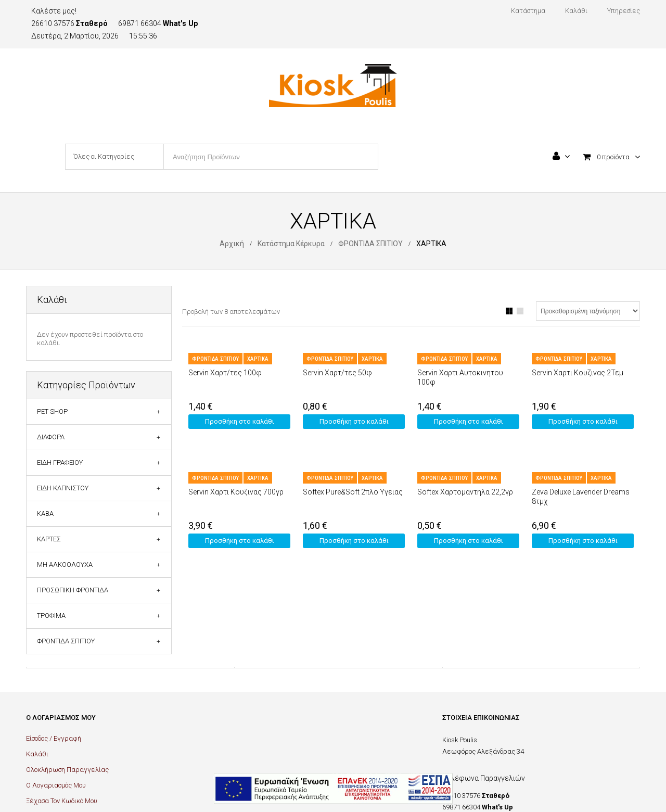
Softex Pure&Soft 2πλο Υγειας (353, 492)
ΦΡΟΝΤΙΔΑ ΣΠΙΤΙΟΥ (370, 244)
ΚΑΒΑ (45, 513)
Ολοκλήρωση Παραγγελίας (67, 770)
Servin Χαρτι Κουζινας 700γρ (236, 492)
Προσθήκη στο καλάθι (240, 421)
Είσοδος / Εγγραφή (54, 738)
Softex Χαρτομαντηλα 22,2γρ (465, 492)
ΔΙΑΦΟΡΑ (51, 437)
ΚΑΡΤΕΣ (49, 539)
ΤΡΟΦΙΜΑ (51, 616)
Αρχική (232, 244)
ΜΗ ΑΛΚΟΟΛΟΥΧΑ (65, 564)
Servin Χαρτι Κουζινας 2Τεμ (578, 373)
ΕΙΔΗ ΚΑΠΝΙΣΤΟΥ (63, 488)
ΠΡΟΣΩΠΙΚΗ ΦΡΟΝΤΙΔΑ (73, 590)
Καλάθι (37, 754)
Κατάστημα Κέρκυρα (291, 244)
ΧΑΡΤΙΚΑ (258, 359)
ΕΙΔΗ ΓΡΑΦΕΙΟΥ (60, 462)
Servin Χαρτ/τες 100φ (225, 373)
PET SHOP (52, 411)
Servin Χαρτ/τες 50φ (337, 373)
